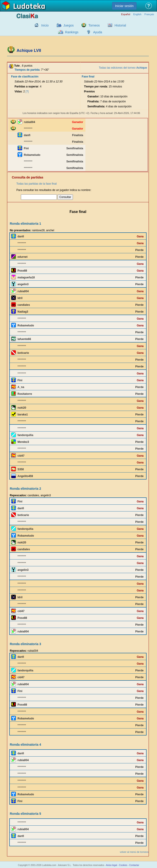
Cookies (123, 865)
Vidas (18, 92)
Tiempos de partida (27, 70)
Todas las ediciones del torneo (123, 68)
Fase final (88, 77)
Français (149, 14)
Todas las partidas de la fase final (36, 184)
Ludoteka (29, 7)
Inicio (45, 25)
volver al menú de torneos (134, 852)
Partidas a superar (26, 87)
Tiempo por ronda (96, 87)
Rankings (72, 32)
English (137, 14)
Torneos (94, 25)
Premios (89, 92)
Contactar (134, 865)
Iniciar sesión (124, 6)
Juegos (69, 25)
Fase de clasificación (25, 77)
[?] (27, 92)
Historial (120, 25)
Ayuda (98, 32)
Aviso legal (112, 865)
